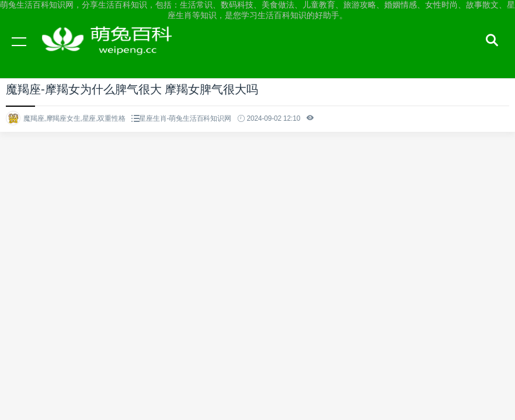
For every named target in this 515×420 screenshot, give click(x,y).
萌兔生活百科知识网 (111, 52)
